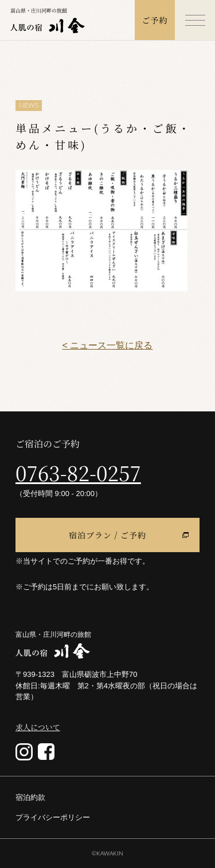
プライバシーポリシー (53, 817)
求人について (38, 727)
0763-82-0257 (78, 473)
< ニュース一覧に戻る (108, 345)
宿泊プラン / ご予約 (107, 535)
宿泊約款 (30, 797)
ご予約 (155, 20)
